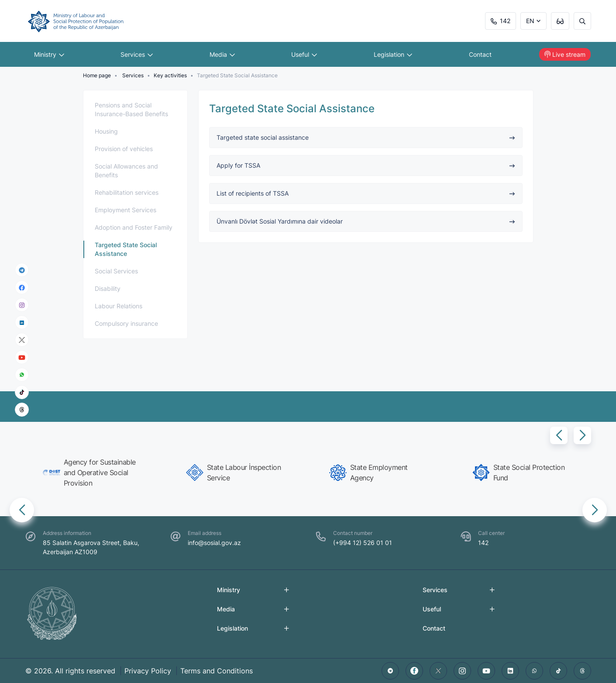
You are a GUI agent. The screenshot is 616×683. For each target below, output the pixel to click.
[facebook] (22, 287)
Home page (97, 75)
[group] (93, 473)
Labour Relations (119, 306)
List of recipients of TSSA (366, 193)
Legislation (393, 54)
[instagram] (22, 305)
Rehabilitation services (127, 192)
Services (137, 54)
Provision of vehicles (124, 149)
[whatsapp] (22, 375)
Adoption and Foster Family (134, 227)
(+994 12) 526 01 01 (363, 543)
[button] (559, 435)
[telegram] (22, 270)
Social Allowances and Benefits (126, 171)
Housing (106, 131)
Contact (480, 54)
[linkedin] (22, 322)
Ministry (49, 54)
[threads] (22, 410)
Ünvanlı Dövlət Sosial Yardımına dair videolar (366, 221)
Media (222, 54)
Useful (304, 54)
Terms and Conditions (217, 671)
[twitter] (438, 671)
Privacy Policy (148, 671)
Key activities (170, 75)
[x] (22, 340)
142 (501, 21)
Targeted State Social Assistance (126, 249)
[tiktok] (22, 392)
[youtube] (22, 357)
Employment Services (126, 210)
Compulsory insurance (126, 323)
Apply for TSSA (366, 165)
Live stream (565, 54)
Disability (108, 288)
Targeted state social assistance (366, 137)
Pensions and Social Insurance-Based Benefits (131, 109)
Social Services (116, 271)
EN (530, 21)
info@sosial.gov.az (214, 543)
